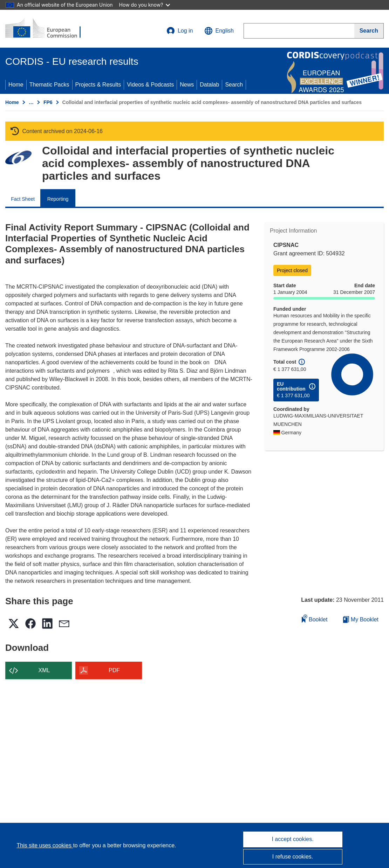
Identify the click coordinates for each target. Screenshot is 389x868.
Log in (180, 31)
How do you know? (145, 5)
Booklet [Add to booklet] (315, 618)
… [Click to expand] (31, 102)
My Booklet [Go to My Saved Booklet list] (361, 619)
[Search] (369, 31)
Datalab (209, 85)
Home (16, 85)
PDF (114, 670)
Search (234, 85)
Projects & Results (98, 85)
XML (44, 670)
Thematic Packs (49, 85)
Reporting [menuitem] (58, 199)
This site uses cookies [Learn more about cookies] (45, 845)
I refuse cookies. (293, 857)
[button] (219, 31)
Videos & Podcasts (150, 85)
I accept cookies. (292, 839)
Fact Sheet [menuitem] (23, 199)
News (187, 85)
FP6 (48, 102)
